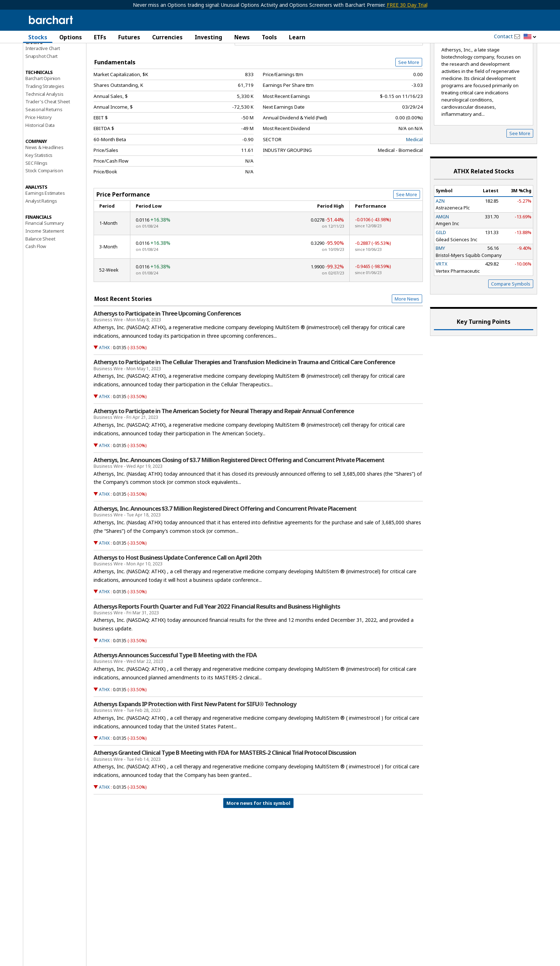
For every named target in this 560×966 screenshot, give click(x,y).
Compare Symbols (511, 322)
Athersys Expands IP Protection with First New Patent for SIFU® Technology (195, 742)
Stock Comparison (44, 209)
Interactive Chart (43, 86)
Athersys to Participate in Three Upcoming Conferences (167, 351)
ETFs (100, 37)
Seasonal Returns (44, 148)
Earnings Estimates (45, 231)
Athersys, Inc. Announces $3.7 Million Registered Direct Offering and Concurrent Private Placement (225, 547)
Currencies (167, 37)
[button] (530, 37)
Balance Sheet (40, 277)
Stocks (38, 37)
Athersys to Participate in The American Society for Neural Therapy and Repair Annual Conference (224, 449)
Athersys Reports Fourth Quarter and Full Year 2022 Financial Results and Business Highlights (217, 644)
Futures (129, 37)
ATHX (104, 386)
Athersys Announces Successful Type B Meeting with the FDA (175, 693)
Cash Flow (36, 284)
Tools (269, 37)
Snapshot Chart (41, 94)
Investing (208, 37)
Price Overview (42, 56)
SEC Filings (36, 201)
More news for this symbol (258, 841)
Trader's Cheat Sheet (48, 140)
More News (407, 337)
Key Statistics (39, 193)
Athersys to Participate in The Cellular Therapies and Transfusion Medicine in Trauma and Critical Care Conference (244, 400)
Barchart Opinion (43, 117)
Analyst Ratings (41, 239)
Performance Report (47, 64)
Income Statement (45, 269)
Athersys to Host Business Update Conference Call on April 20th (177, 595)
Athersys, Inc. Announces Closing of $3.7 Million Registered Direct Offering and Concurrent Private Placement (239, 498)
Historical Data (40, 163)
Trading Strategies (45, 124)
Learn (297, 37)
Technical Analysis (44, 132)
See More (409, 100)
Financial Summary (45, 261)
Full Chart (406, 75)
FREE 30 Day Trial (407, 5)
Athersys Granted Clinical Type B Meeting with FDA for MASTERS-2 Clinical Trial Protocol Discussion (225, 791)
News (242, 37)
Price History (38, 155)
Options (71, 37)
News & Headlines (44, 185)
